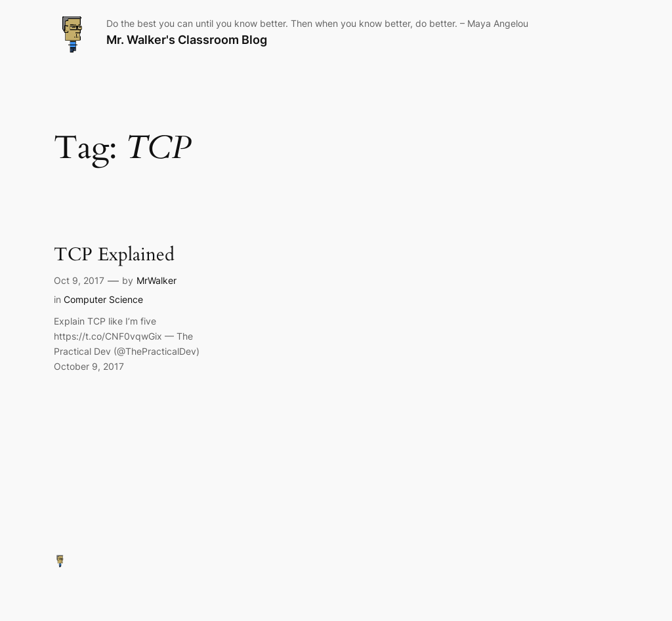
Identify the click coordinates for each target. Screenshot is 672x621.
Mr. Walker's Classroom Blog (187, 40)
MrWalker (157, 280)
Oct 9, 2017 (79, 280)
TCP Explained (114, 255)
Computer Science (103, 299)
